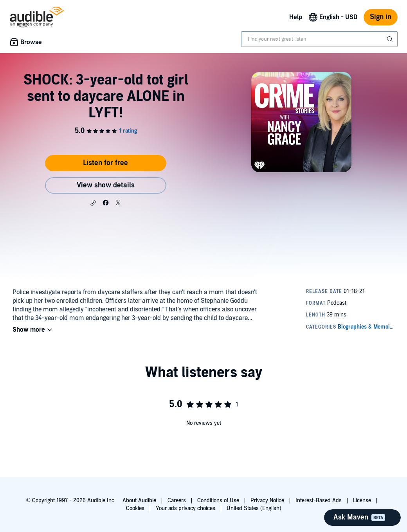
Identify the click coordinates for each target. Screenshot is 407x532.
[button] (93, 203)
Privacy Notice (267, 501)
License (362, 501)
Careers (177, 501)
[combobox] (319, 39)
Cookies (135, 508)
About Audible (139, 501)
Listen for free (105, 163)
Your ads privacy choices (185, 508)
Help (296, 17)
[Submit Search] (391, 39)
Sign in (381, 17)
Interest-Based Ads (319, 501)
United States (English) (254, 508)
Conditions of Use (218, 501)
